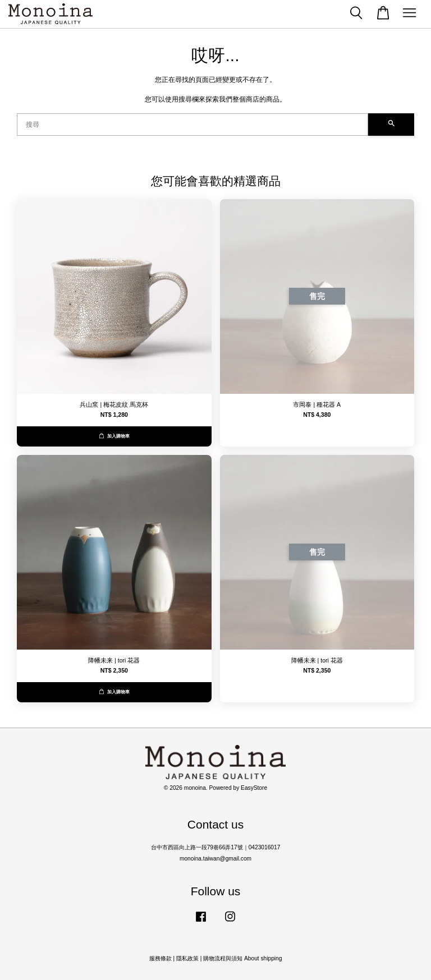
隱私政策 (187, 958)
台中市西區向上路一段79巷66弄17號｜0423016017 (216, 847)
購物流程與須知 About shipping (242, 958)
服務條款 (161, 958)
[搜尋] (192, 125)
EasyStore (254, 788)
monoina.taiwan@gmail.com (215, 859)
